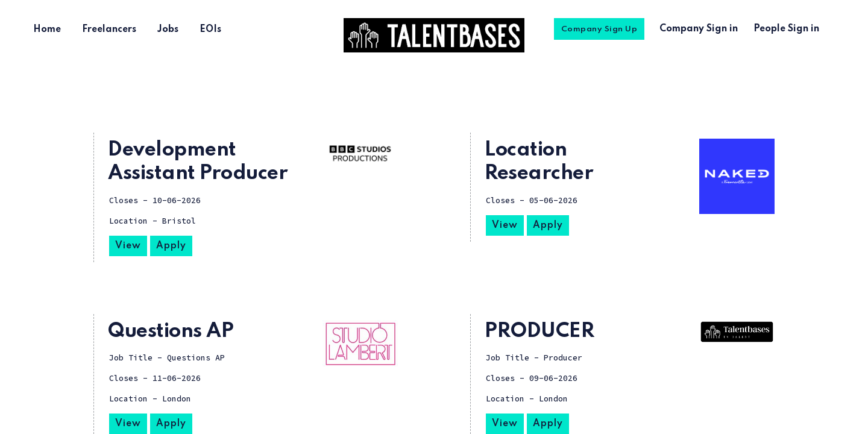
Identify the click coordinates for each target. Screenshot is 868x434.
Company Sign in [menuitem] (699, 29)
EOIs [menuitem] (210, 30)
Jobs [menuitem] (168, 30)
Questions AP (171, 332)
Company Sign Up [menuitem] (599, 29)
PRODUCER (539, 332)
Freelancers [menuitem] (109, 30)
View (128, 246)
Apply (171, 246)
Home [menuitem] (47, 30)
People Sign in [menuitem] (786, 29)
